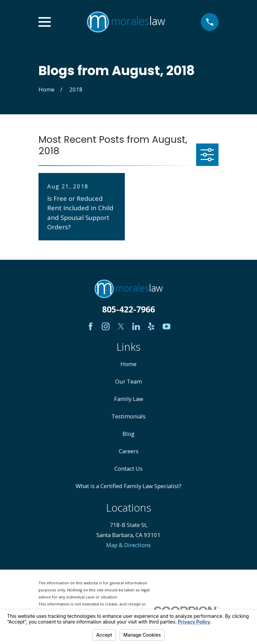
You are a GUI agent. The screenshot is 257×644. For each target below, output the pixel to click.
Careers (129, 451)
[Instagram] (106, 326)
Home (128, 364)
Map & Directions (128, 545)
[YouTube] (166, 326)
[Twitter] (121, 326)
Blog (128, 434)
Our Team (128, 381)
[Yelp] (151, 326)
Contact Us (128, 469)
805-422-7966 (128, 309)
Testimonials (128, 416)
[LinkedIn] (136, 326)
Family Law (129, 399)
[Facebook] (91, 326)
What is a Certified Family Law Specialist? (128, 486)
